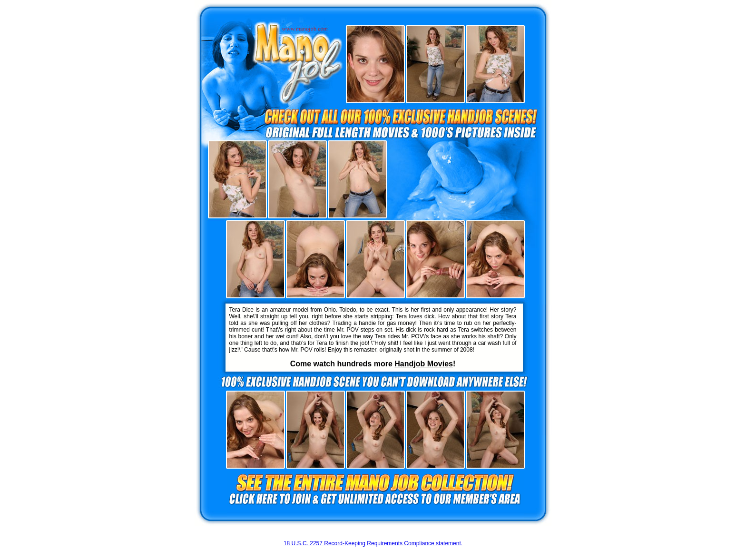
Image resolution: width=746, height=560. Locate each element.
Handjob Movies (424, 364)
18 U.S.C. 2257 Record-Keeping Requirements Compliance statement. (373, 543)
